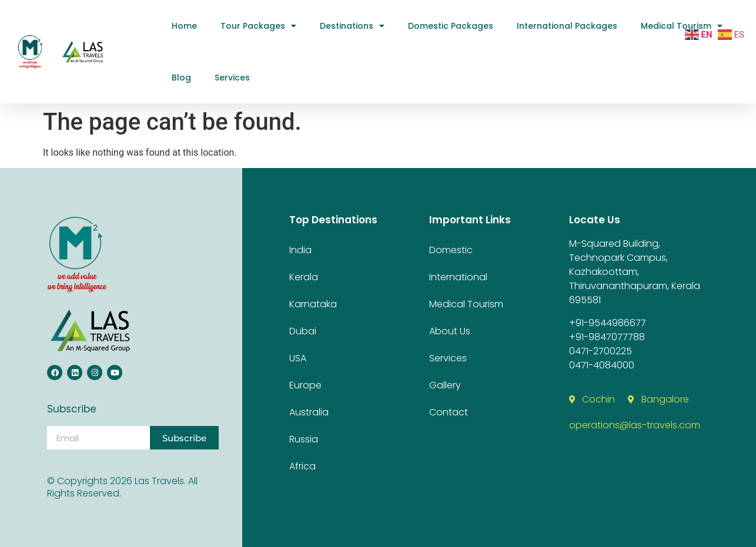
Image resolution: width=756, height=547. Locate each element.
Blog (181, 78)
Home (184, 26)
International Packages (567, 26)
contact (449, 412)
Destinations (352, 26)
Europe (305, 385)
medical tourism (682, 26)
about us (450, 331)
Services (232, 78)
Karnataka (313, 304)
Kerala (304, 277)
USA (298, 358)
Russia (304, 439)
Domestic (451, 250)
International (458, 277)
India (300, 250)
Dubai (303, 331)
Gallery (445, 385)
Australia (309, 412)
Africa (302, 466)
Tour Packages (258, 26)
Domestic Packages (451, 26)
